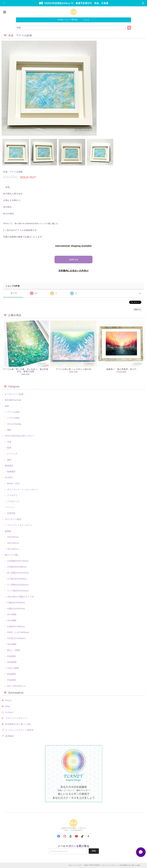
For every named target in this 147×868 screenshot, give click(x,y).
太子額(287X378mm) (17, 579)
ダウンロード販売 (13, 519)
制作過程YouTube (13, 400)
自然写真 (11, 513)
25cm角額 (12, 644)
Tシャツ (11, 507)
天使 (9, 442)
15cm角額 (12, 620)
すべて (14, 293)
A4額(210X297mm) (16, 609)
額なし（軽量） (14, 650)
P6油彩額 (11, 680)
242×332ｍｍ (13, 543)
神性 (9, 460)
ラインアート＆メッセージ (19, 525)
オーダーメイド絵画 (14, 394)
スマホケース (13, 501)
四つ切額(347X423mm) (18, 573)
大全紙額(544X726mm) (18, 561)
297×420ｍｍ (13, 549)
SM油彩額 (12, 662)
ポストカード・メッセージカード (23, 489)
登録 (94, 851)
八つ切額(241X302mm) (18, 585)
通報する (138, 309)
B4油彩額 (11, 674)
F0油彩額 (11, 656)
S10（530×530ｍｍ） (17, 686)
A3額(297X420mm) (16, 603)
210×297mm (13, 537)
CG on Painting (14, 424)
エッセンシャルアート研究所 (19, 730)
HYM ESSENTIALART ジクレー (19, 436)
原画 (7, 406)
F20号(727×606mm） (17, 638)
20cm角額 (12, 614)
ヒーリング (12, 454)
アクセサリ (12, 495)
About (8, 700)
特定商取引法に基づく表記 (18, 724)
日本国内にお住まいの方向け (74, 271)
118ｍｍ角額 (13, 668)
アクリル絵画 (13, 412)
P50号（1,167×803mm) (18, 632)
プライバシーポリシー (16, 718)
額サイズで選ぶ (12, 555)
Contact (9, 712)
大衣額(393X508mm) (17, 567)
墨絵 (9, 430)
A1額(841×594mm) (16, 626)
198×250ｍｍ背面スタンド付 (20, 597)
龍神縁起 (9, 466)
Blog (8, 706)
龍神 (9, 448)
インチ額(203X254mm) (18, 591)
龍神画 (8, 531)
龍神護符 (11, 472)
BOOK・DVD (13, 483)
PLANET (9, 477)
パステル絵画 (13, 418)
